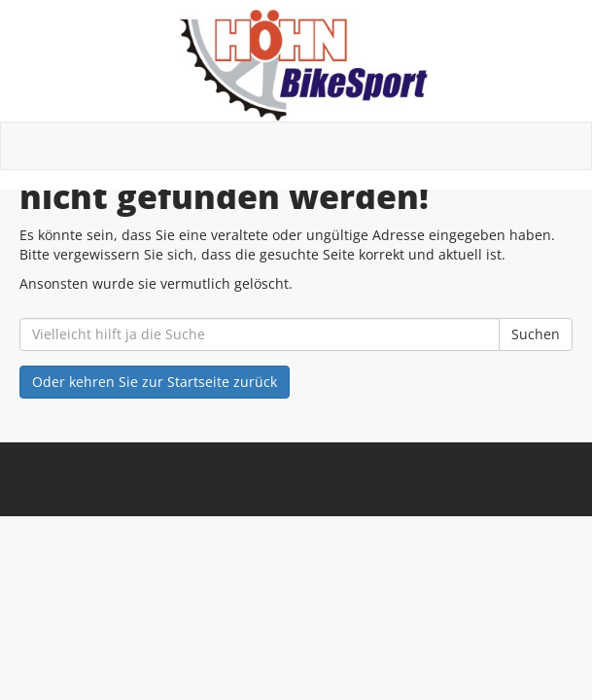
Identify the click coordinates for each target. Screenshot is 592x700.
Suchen (536, 334)
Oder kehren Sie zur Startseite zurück (155, 382)
